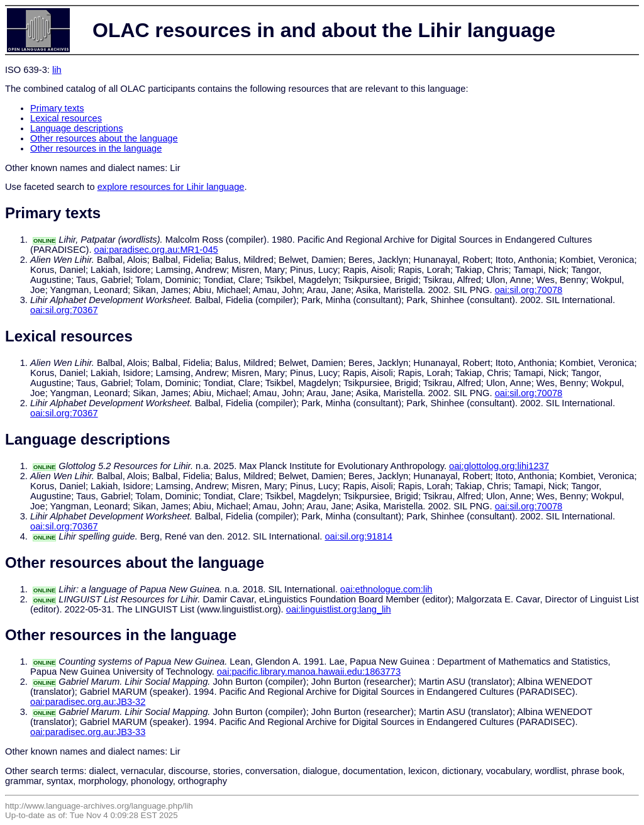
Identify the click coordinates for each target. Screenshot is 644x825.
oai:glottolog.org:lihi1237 (499, 466)
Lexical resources (66, 118)
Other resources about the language (104, 138)
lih (57, 70)
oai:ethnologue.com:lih (386, 589)
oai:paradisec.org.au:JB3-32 (88, 702)
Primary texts (57, 108)
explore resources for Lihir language (171, 187)
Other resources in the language (96, 148)
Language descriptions (77, 128)
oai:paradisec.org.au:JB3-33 (88, 732)
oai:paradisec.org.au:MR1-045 (156, 250)
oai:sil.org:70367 (64, 310)
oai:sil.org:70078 (529, 290)
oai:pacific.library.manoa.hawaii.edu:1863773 (309, 672)
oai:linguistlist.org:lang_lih (339, 609)
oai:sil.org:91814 (358, 536)
